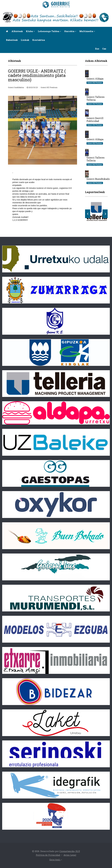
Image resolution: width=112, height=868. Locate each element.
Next (105, 214)
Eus (97, 49)
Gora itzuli (56, 860)
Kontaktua (39, 40)
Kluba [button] (30, 31)
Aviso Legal (70, 855)
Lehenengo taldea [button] (50, 31)
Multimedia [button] (87, 31)
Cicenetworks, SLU (70, 851)
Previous (88, 214)
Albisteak (17, 31)
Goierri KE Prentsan (49, 87)
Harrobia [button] (70, 31)
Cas (104, 49)
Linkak (25, 40)
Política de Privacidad (48, 855)
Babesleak (12, 40)
